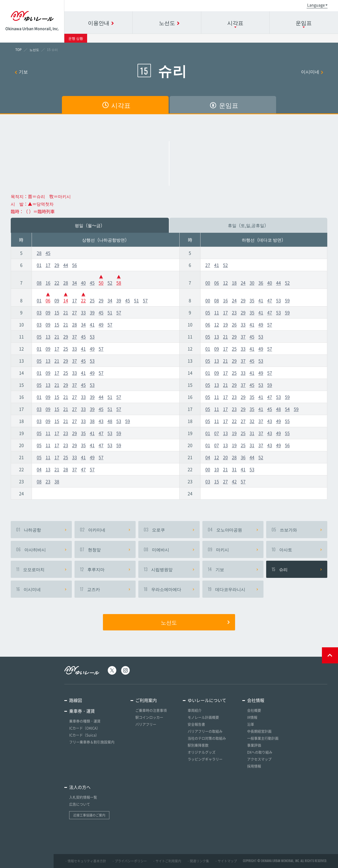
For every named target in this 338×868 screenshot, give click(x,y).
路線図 (76, 700)
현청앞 (105, 549)
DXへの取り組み (260, 752)
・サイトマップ (226, 861)
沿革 (251, 724)
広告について (80, 804)
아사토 (297, 549)
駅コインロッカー (149, 717)
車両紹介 (195, 710)
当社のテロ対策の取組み (207, 738)
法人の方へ (80, 787)
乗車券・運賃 (82, 711)
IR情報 (252, 717)
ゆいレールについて (207, 700)
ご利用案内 (146, 700)
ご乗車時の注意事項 (151, 710)
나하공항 (41, 530)
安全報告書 (196, 724)
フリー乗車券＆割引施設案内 (92, 742)
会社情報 (256, 700)
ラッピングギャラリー (205, 759)
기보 (21, 71)
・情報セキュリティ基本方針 (85, 861)
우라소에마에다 (169, 589)
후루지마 (105, 569)
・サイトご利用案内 (167, 861)
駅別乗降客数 (198, 745)
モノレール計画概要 (203, 717)
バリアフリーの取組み (205, 731)
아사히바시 (41, 549)
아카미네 (105, 530)
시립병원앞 (169, 569)
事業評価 (254, 745)
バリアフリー (146, 724)
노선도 (195, 622)
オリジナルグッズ (202, 752)
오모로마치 (41, 569)
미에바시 (169, 549)
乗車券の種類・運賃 (85, 721)
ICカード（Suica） (84, 735)
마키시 (233, 549)
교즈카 (105, 589)
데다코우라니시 (233, 589)
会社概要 (254, 710)
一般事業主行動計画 (263, 738)
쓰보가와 (297, 530)
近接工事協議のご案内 (89, 815)
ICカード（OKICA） (85, 728)
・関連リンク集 (198, 861)
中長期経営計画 (259, 731)
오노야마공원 (233, 530)
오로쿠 (169, 530)
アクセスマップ (259, 759)
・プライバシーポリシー (129, 861)
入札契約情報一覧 (83, 797)
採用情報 (254, 766)
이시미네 (312, 71)
